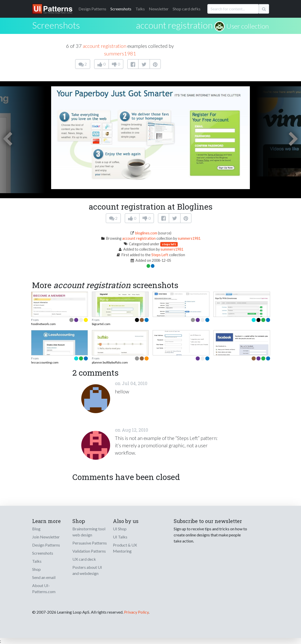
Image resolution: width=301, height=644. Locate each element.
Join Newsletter (46, 537)
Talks (140, 9)
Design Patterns (46, 545)
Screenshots (121, 9)
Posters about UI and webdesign (87, 570)
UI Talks (120, 537)
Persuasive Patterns (90, 543)
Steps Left (160, 255)
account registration (174, 25)
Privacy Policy (136, 612)
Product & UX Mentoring (125, 548)
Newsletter (159, 9)
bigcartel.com (101, 324)
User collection (248, 26)
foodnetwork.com (43, 324)
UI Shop (120, 529)
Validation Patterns (89, 551)
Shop (36, 569)
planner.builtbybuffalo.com (110, 362)
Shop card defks (187, 9)
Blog (36, 529)
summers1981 (120, 53)
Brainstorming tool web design (89, 532)
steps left (169, 244)
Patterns (92, 9)
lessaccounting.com (45, 362)
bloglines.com (146, 233)
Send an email (44, 577)
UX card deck (84, 559)
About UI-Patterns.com (44, 588)
